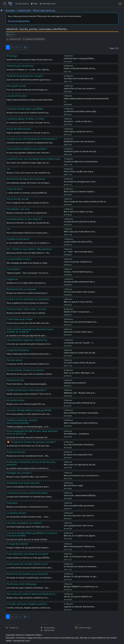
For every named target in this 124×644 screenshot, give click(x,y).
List (9, 34)
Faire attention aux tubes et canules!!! (27, 554)
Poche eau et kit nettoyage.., (22, 584)
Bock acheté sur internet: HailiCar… (80, 192)
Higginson (12, 279)
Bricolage (12, 56)
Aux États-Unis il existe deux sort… (79, 78)
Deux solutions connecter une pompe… (82, 413)
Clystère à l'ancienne (18, 239)
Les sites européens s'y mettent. (24, 523)
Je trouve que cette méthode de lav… (80, 403)
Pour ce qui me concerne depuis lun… (81, 322)
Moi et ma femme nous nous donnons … (82, 476)
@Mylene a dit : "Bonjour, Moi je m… (80, 393)
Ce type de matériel (17, 544)
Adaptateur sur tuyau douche (23, 483)
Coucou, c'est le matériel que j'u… (79, 272)
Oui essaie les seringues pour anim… (80, 182)
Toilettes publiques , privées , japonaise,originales (22, 422)
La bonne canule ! (16, 513)
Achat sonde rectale (18, 199)
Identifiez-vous (48, 4)
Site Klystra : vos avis (18, 209)
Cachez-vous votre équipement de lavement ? (32, 139)
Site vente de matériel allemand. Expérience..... (32, 594)
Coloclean (12, 503)
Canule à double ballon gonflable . (25, 109)
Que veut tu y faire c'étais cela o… (79, 332)
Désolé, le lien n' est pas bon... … (78, 312)
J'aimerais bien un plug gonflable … (80, 58)
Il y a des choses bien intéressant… (79, 445)
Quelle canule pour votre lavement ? (26, 390)
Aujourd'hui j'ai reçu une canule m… (80, 88)
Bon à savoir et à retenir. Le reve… (79, 212)
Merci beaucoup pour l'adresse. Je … (80, 546)
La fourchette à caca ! (19, 259)
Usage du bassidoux (18, 350)
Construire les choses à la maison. (25, 370)
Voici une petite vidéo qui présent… (80, 506)
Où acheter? (14, 269)
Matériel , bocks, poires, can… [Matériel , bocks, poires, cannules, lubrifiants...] (45, 10)
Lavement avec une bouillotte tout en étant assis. (34, 159)
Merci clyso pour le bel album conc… (80, 232)
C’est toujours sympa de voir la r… (79, 131)
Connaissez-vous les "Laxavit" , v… (79, 343)
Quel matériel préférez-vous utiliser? (27, 149)
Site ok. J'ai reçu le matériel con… (79, 597)
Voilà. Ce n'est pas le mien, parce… (79, 557)
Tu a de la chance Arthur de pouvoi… (80, 363)
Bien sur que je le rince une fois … (79, 302)
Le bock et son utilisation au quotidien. (28, 299)
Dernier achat (14, 360)
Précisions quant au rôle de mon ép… (81, 151)
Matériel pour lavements (20, 66)
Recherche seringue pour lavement (26, 179)
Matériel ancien (15, 380)
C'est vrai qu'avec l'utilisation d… (78, 262)
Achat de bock (15, 189)
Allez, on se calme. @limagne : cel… (80, 373)
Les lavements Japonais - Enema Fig (27, 340)
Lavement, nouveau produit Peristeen (27, 493)
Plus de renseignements (19, 21)
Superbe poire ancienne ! (75, 383)
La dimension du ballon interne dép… (81, 111)
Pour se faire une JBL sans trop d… (79, 171)
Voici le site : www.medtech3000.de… (80, 495)
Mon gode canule (16, 86)
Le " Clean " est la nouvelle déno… (79, 252)
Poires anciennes (16, 452)
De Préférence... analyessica (76, 434)
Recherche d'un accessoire (21, 289)
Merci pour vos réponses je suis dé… (80, 465)
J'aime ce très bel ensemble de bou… (80, 68)
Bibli (34, 4)
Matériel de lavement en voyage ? (25, 76)
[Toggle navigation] (5, 4)
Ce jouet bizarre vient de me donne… (80, 222)
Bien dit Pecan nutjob (73, 485)
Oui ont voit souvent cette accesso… (80, 292)
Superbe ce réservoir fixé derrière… (80, 607)
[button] (26, 47)
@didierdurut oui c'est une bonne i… (80, 141)
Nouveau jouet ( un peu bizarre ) (24, 219)
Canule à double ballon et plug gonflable (29, 410)
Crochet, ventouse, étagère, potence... (27, 604)
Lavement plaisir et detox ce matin (26, 119)
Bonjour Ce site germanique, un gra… (81, 576)
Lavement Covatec (17, 96)
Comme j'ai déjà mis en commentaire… (81, 162)
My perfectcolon (16, 400)
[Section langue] (120, 4)
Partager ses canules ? (19, 473)
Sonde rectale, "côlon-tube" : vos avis (26, 309)
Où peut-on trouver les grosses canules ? (33, 442)
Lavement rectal (24, 10)
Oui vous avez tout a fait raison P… (79, 516)
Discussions (22, 4)
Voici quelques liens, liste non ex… (79, 526)
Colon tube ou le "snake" (20, 319)
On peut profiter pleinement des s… (80, 282)
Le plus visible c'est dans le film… (79, 242)
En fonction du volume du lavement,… (81, 566)
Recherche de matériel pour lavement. (27, 574)
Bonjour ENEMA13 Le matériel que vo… (81, 587)
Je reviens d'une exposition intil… (79, 455)
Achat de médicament (19, 129)
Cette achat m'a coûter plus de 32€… (80, 353)
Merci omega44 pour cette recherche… (81, 423)
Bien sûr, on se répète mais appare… (80, 536)
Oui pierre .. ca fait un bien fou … (79, 121)
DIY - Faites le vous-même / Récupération (29, 249)
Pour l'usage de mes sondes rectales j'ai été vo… (85, 202)
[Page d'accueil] (2, 10)
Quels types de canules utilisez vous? (27, 564)
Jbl (8, 169)
